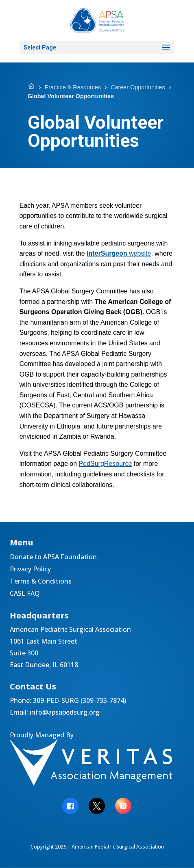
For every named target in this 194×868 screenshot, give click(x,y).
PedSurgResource (106, 464)
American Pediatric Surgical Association (118, 847)
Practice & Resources (73, 87)
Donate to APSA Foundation (53, 558)
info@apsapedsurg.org (65, 712)
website (119, 253)
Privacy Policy (30, 570)
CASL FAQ (25, 594)
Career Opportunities (138, 87)
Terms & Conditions (41, 582)
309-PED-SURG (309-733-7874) (80, 700)
